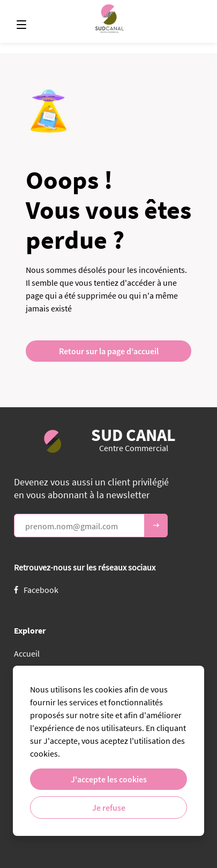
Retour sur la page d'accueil (109, 351)
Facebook (36, 590)
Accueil (27, 653)
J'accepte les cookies (109, 779)
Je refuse (109, 808)
